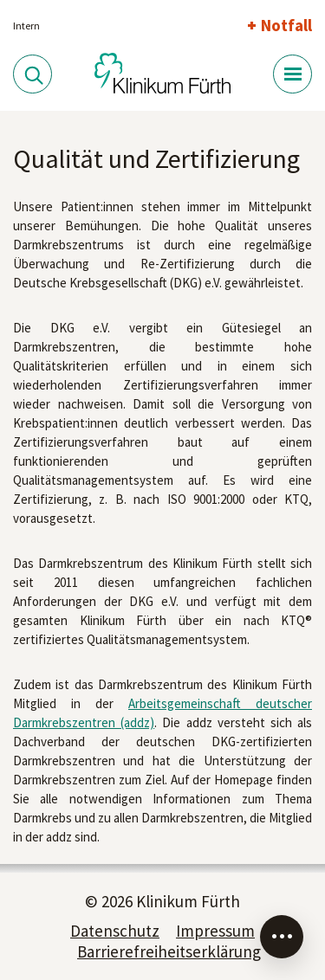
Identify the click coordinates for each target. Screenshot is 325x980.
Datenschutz (115, 931)
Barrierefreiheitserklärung (169, 951)
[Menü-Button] (292, 74)
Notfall (286, 25)
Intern (26, 26)
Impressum (215, 931)
